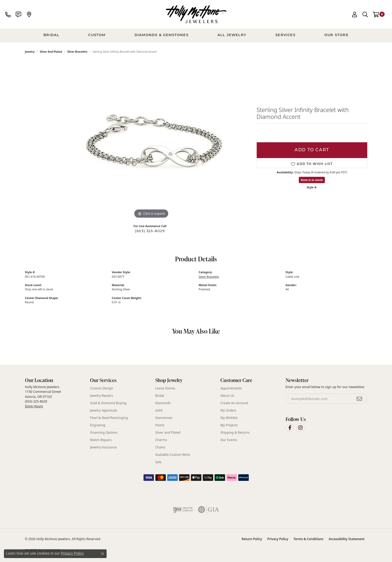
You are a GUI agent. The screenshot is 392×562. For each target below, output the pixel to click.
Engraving (98, 425)
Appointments (231, 388)
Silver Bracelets (77, 52)
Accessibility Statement (346, 539)
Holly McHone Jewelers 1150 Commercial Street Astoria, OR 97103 (43, 397)
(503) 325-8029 (150, 231)
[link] (8, 14)
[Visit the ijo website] (183, 510)
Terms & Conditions (309, 539)
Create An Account (234, 403)
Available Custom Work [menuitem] (173, 455)
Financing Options (104, 433)
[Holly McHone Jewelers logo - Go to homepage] (196, 14)
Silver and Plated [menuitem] (168, 433)
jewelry (30, 52)
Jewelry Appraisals (104, 410)
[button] (355, 14)
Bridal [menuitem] (160, 396)
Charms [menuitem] (161, 440)
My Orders (228, 410)
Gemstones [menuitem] (164, 418)
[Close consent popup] (102, 554)
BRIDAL (51, 35)
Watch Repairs (101, 440)
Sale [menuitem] (158, 462)
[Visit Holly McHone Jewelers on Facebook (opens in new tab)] (290, 428)
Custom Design (102, 388)
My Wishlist (229, 418)
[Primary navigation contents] (196, 35)
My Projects (229, 425)
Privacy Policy (278, 539)
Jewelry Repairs (101, 396)
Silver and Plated (51, 52)
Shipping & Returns (235, 433)
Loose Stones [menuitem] (165, 388)
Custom (97, 35)
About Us (227, 396)
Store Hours (34, 406)
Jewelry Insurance (103, 447)
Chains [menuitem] (160, 447)
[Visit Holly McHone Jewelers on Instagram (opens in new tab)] (300, 428)
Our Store (336, 35)
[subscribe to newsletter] (360, 399)
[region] (151, 141)
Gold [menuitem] (159, 410)
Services (285, 35)
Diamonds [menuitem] (163, 403)
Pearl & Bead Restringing (109, 418)
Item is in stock (312, 180)
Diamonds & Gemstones (162, 35)
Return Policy (252, 539)
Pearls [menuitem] (160, 425)
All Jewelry (232, 35)
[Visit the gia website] (209, 510)
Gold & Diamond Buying (108, 403)
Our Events (229, 440)
